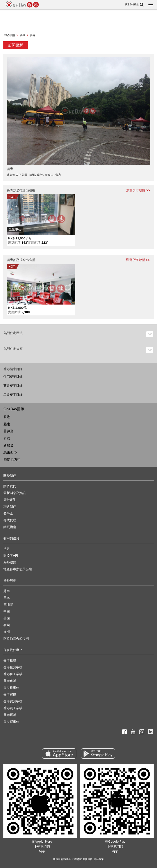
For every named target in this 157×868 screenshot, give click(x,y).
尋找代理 (10, 520)
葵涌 (32, 175)
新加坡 (8, 445)
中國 (7, 611)
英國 (7, 618)
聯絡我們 (10, 507)
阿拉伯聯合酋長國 (16, 639)
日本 (7, 598)
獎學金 (8, 513)
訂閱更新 (16, 45)
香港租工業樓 (13, 674)
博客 (7, 549)
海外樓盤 (10, 562)
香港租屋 (10, 660)
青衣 (58, 175)
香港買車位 (11, 722)
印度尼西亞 (12, 460)
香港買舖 (10, 715)
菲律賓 (8, 431)
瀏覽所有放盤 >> (138, 190)
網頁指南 (10, 527)
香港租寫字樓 (13, 667)
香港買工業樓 (13, 708)
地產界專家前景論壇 (18, 569)
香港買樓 (10, 695)
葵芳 (40, 175)
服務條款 (87, 859)
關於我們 (10, 486)
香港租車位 (11, 688)
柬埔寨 (8, 605)
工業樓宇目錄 (13, 395)
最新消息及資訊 (14, 493)
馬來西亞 (10, 452)
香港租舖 (10, 681)
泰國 (7, 438)
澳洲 (7, 632)
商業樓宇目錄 (13, 386)
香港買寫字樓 (13, 701)
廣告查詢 (10, 500)
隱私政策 (99, 859)
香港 (7, 417)
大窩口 (49, 175)
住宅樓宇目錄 (13, 377)
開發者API (11, 556)
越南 (7, 424)
